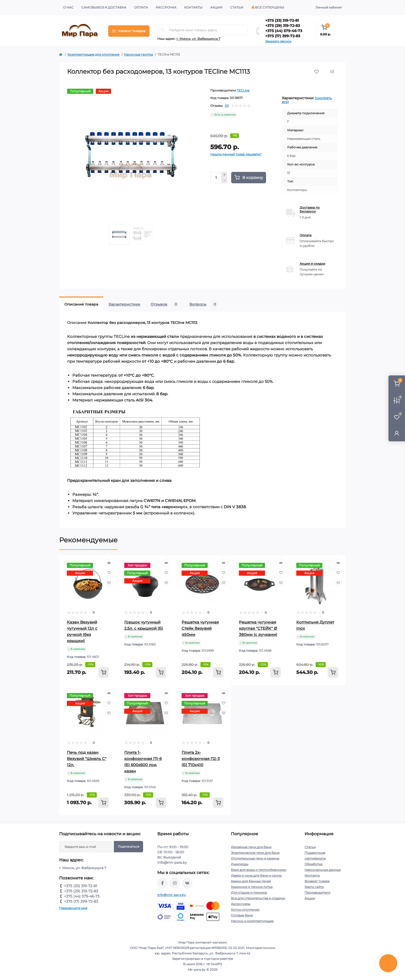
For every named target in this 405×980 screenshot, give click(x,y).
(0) (227, 106)
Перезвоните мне (73, 908)
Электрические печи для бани (255, 853)
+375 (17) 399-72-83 (283, 36)
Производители (317, 892)
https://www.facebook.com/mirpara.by (162, 883)
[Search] (163, 30)
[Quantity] (216, 178)
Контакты (193, 7)
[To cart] (104, 672)
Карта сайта (314, 887)
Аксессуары (241, 904)
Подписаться (128, 846)
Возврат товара (317, 881)
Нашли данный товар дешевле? (236, 154)
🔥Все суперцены (268, 7)
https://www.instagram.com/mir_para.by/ (175, 883)
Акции (216, 7)
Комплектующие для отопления (93, 54)
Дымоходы (240, 864)
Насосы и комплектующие (252, 921)
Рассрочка (166, 7)
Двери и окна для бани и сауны (256, 875)
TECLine (243, 90)
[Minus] (224, 181)
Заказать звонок (278, 41)
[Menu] (129, 31)
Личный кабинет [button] (329, 7)
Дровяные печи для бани (251, 847)
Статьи (237, 7)
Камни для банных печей (251, 881)
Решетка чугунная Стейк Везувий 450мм (200, 628)
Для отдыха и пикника (249, 892)
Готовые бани (242, 915)
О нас (68, 7)
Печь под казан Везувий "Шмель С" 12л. (87, 759)
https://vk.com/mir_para (187, 883)
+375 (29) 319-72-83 (283, 26)
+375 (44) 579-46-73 (284, 31)
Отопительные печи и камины (255, 858)
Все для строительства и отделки (258, 898)
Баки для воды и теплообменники (259, 870)
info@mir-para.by (172, 895)
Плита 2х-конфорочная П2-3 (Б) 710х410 (201, 759)
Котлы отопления (245, 910)
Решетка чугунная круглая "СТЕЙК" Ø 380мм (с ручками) (258, 628)
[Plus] (224, 175)
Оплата (141, 7)
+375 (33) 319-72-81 (282, 20)
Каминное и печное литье (252, 887)
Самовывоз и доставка (104, 7)
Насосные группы (138, 54)
